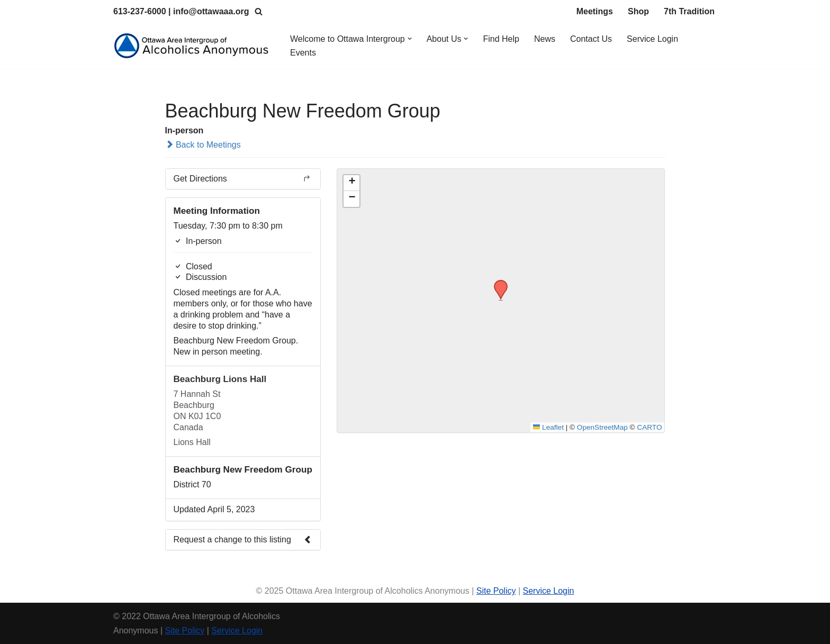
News (545, 39)
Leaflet (548, 427)
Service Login (652, 39)
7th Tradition (689, 11)
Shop (638, 11)
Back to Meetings (203, 145)
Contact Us (591, 39)
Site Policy (496, 591)
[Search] (259, 11)
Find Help (501, 39)
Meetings (595, 11)
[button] (410, 39)
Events (303, 53)
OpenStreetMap (602, 427)
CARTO (649, 427)
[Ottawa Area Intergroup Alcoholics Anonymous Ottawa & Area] (193, 46)
